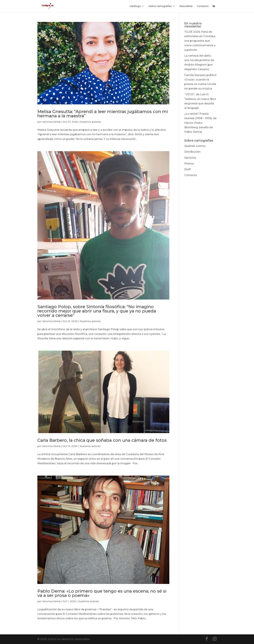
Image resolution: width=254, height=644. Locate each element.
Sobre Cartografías (160, 6)
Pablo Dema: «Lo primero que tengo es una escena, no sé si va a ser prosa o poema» (102, 593)
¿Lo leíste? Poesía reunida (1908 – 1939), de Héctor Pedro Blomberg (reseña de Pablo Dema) (200, 123)
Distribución (192, 152)
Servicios (190, 158)
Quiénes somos (195, 146)
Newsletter (186, 6)
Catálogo (135, 6)
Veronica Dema (51, 122)
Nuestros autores (90, 122)
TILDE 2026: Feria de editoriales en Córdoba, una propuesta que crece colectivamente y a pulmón (200, 41)
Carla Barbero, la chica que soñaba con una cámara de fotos (102, 440)
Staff (188, 169)
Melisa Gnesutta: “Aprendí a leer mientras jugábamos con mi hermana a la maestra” (103, 114)
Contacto (203, 6)
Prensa (189, 164)
